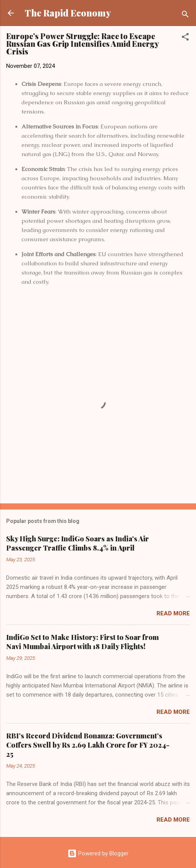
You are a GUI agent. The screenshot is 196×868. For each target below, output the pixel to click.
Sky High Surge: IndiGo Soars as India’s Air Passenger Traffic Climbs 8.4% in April (77, 543)
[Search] (185, 16)
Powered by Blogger (98, 853)
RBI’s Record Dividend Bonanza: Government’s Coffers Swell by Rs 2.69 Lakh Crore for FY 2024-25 (88, 745)
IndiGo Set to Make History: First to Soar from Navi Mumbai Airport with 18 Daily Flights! (82, 642)
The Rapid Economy (68, 13)
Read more (173, 613)
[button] (185, 38)
